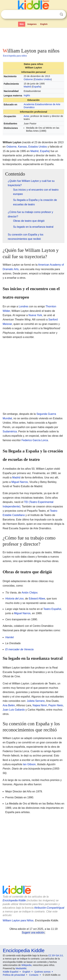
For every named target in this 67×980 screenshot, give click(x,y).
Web (22, 24)
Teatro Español (52, 609)
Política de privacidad (14, 975)
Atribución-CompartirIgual (49, 908)
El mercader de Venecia (19, 649)
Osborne (28, 79)
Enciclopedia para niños (15, 56)
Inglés (27, 95)
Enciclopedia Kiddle (14, 900)
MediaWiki (21, 968)
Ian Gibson (29, 764)
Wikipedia (26, 965)
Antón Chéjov (29, 593)
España (37, 87)
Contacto (34, 975)
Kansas (22, 147)
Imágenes (32, 24)
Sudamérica (10, 431)
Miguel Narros (20, 482)
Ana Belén (9, 705)
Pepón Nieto (56, 705)
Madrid (27, 87)
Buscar (61, 14)
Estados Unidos (43, 79)
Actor (26, 116)
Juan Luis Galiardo (14, 710)
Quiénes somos (42, 972)
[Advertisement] (33, 37)
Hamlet (10, 637)
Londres (24, 306)
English (44, 24)
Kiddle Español (11, 972)
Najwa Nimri (40, 705)
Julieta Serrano (36, 701)
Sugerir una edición (33, 933)
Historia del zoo (14, 599)
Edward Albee (37, 599)
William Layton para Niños (18, 920)
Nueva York (35, 315)
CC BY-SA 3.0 (55, 955)
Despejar (55, 14)
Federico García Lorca (35, 440)
